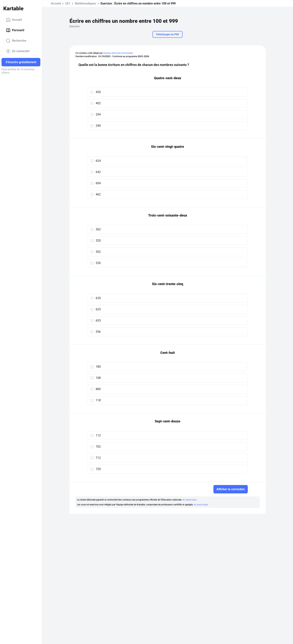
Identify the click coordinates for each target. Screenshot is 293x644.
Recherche (16, 41)
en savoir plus (190, 500)
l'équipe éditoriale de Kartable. (118, 53)
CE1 (68, 3)
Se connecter (18, 51)
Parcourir (15, 30)
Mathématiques (85, 3)
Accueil (14, 20)
